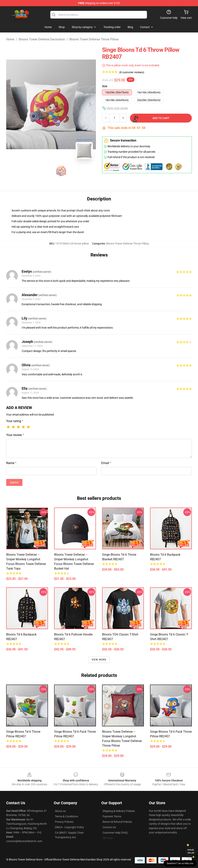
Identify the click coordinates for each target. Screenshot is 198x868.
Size (105, 86)
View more (99, 660)
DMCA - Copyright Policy (69, 827)
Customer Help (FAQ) (115, 833)
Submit (14, 482)
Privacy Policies (64, 822)
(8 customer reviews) (132, 72)
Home (10, 39)
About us (60, 811)
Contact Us (109, 827)
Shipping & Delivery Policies (119, 811)
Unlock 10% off (191, 851)
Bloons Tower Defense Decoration (42, 39)
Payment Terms (112, 816)
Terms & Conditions (67, 816)
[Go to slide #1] (41, 171)
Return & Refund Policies (117, 822)
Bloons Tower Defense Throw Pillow (94, 39)
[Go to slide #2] (61, 171)
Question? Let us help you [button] (180, 863)
